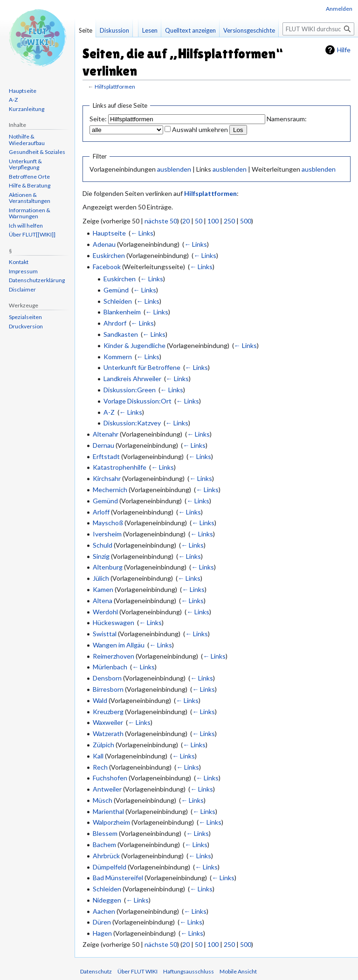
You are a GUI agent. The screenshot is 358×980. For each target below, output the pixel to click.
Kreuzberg (108, 712)
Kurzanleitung (27, 109)
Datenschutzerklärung (37, 280)
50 (199, 221)
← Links (142, 233)
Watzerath (108, 733)
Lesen (150, 30)
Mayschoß (108, 523)
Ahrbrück (106, 856)
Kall (98, 756)
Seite (86, 30)
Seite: (98, 119)
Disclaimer (22, 289)
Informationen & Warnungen (30, 213)
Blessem (105, 833)
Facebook (107, 267)
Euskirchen (109, 255)
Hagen (102, 933)
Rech (100, 767)
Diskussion (114, 30)
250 (229, 221)
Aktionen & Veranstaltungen (30, 198)
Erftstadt (106, 456)
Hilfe (344, 50)
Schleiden (118, 301)
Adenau (104, 244)
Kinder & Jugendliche (134, 345)
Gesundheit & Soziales (37, 152)
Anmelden (339, 9)
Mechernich (110, 490)
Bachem (104, 844)
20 (186, 221)
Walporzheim (111, 822)
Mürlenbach (110, 667)
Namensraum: (287, 119)
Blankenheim (122, 312)
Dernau (103, 445)
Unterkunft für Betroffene (142, 367)
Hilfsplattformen (115, 87)
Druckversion (26, 326)
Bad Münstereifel (118, 878)
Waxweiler (108, 722)
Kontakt (19, 262)
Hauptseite (109, 233)
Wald (100, 700)
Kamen (103, 589)
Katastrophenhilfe (120, 467)
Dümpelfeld (110, 867)
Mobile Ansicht (238, 971)
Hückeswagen (114, 622)
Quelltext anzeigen (190, 30)
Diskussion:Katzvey (132, 423)
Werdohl (105, 612)
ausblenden (174, 169)
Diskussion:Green (130, 390)
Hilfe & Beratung (30, 185)
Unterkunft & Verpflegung (25, 164)
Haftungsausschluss (189, 971)
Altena (103, 601)
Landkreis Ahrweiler (132, 379)
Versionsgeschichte (249, 30)
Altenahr (106, 434)
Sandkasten (121, 334)
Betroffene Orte (29, 177)
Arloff (101, 512)
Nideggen (107, 900)
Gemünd (116, 290)
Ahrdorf (115, 323)
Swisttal (105, 634)
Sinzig (101, 556)
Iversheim (107, 534)
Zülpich (103, 745)
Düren (102, 922)
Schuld (103, 545)
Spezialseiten (25, 317)
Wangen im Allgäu (119, 645)
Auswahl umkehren (200, 129)
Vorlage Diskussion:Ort (138, 401)
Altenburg (108, 567)
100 (213, 221)
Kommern (118, 357)
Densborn (107, 678)
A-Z (109, 412)
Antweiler (107, 789)
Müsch (103, 800)
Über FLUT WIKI (138, 971)
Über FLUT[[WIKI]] (32, 234)
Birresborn (108, 689)
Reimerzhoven (114, 656)
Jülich (101, 578)
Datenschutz (96, 971)
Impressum (23, 271)
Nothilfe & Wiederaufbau (27, 140)
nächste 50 (161, 221)
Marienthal (108, 811)
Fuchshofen (110, 778)
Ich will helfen (26, 226)
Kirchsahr (107, 478)
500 (246, 221)
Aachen (104, 911)
